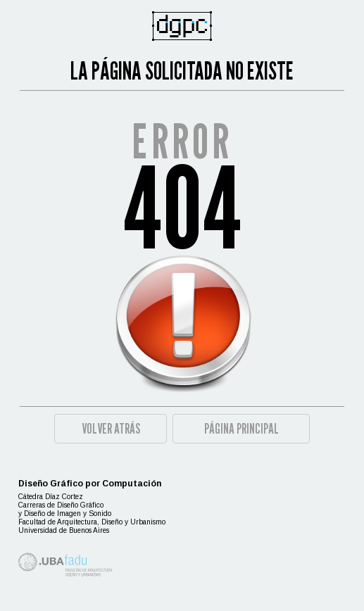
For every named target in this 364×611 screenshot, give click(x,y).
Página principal (241, 429)
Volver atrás (111, 429)
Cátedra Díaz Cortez (51, 497)
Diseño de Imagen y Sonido (68, 514)
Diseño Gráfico (80, 505)
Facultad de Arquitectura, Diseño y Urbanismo (92, 522)
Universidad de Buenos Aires (64, 530)
